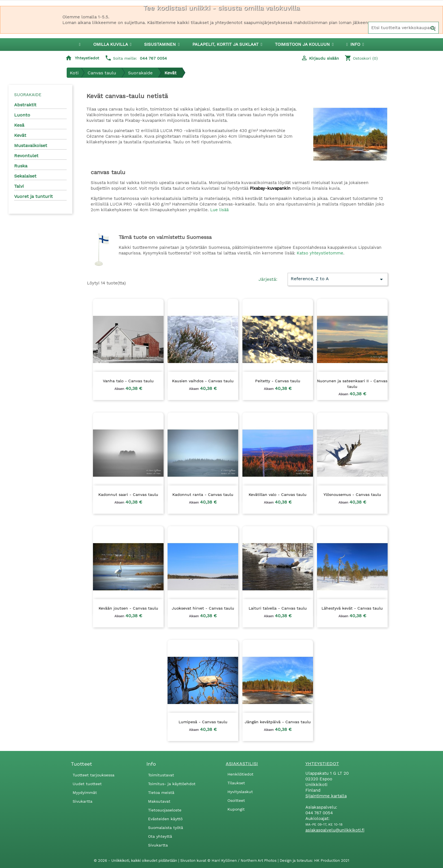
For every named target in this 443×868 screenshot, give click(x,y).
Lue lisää (219, 210)
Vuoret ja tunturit (33, 196)
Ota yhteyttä (160, 836)
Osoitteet (236, 800)
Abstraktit (25, 105)
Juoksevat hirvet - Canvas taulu (203, 608)
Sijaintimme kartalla (326, 796)
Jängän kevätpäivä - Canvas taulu (278, 722)
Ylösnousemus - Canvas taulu (352, 495)
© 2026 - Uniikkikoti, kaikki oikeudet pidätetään (136, 861)
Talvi (19, 186)
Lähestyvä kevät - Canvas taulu (352, 608)
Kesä (19, 125)
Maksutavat (159, 801)
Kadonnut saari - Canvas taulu (128, 495)
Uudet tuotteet (87, 784)
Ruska (21, 166)
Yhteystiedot (87, 58)
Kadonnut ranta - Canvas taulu (203, 495)
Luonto (22, 115)
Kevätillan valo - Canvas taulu (278, 495)
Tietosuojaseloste (165, 810)
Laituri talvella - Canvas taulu (278, 608)
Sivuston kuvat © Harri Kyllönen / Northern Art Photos (229, 861)
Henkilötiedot (240, 774)
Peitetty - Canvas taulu (278, 381)
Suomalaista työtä (166, 828)
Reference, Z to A (338, 279)
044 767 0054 (153, 58)
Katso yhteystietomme (320, 253)
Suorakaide (28, 95)
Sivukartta (82, 801)
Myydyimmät (85, 793)
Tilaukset (236, 783)
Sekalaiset (25, 176)
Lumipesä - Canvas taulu (203, 722)
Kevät (20, 135)
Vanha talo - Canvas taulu (128, 381)
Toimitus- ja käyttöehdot (172, 784)
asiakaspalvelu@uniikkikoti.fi (335, 830)
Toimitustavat (161, 775)
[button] (162, 45)
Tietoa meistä (161, 793)
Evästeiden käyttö (165, 819)
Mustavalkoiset (31, 145)
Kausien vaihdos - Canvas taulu (203, 381)
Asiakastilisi (242, 764)
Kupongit (236, 809)
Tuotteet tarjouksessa (94, 775)
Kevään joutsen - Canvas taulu (128, 608)
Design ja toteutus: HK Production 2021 (314, 861)
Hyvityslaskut (240, 792)
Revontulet (26, 156)
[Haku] (403, 28)
